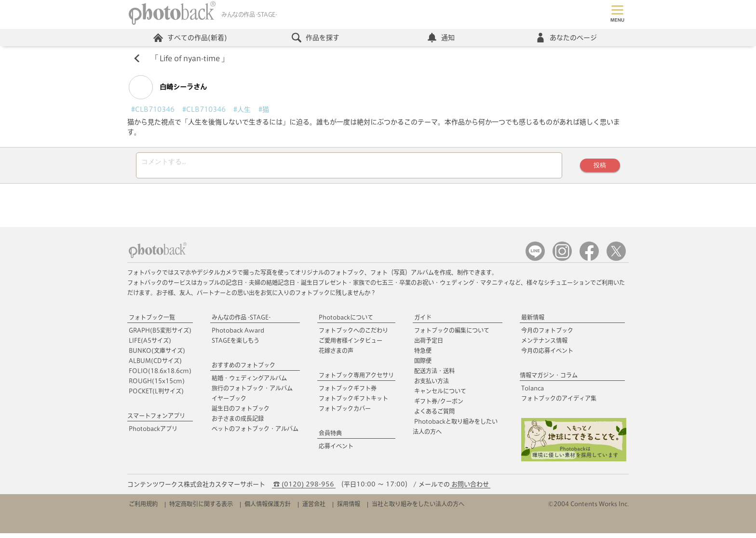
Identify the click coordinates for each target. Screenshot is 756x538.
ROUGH (157, 386)
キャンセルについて (440, 396)
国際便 (423, 366)
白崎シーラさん (168, 90)
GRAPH (160, 336)
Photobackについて (346, 323)
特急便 (423, 356)
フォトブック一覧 (152, 323)
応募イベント (336, 451)
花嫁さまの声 (336, 356)
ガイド (423, 323)
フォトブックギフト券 (348, 393)
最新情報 (533, 323)
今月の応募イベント (547, 356)
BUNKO (157, 356)
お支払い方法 (432, 386)
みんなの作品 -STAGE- (241, 323)
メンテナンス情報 (544, 346)
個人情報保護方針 (268, 509)
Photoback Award (238, 336)
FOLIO (160, 376)
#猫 (264, 112)
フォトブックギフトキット (353, 403)
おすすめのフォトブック (243, 370)
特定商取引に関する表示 (201, 509)
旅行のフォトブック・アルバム (252, 393)
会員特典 (330, 438)
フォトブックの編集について (452, 336)
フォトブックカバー (345, 414)
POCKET (156, 396)
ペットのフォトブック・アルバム (255, 434)
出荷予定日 (429, 346)
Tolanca (533, 393)
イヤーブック (229, 403)
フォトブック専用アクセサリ (356, 380)
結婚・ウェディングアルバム (249, 383)
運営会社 (314, 509)
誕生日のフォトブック (241, 414)
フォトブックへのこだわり (353, 336)
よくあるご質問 (434, 417)
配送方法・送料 (434, 376)
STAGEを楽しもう (236, 346)
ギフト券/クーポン (439, 406)
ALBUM (155, 366)
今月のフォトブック (547, 336)
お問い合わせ (470, 489)
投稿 (597, 169)
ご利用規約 (143, 509)
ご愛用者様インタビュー (351, 346)
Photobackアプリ (153, 434)
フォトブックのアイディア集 (559, 403)
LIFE (150, 346)
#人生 (242, 112)
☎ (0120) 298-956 (304, 489)
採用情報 (349, 509)
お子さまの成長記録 (238, 424)
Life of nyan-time (192, 61)
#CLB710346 (153, 112)
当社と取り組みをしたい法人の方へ (418, 509)
